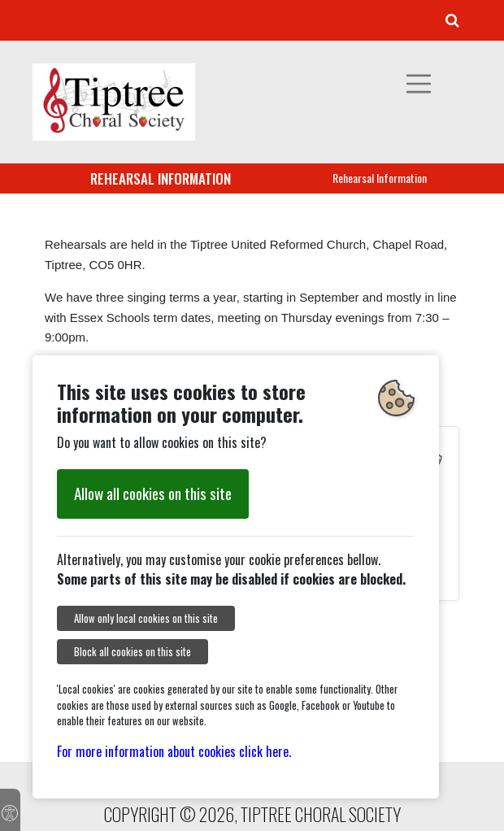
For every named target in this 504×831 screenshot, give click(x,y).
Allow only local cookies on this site (146, 618)
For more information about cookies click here (173, 751)
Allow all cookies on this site (153, 493)
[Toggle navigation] (419, 84)
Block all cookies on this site (133, 652)
